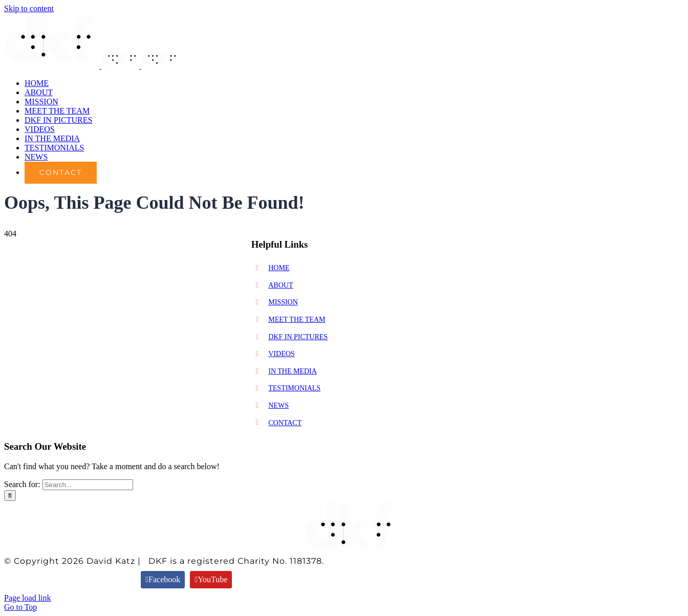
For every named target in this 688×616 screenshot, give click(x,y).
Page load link (28, 598)
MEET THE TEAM (297, 320)
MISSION (283, 302)
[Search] (10, 496)
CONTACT (285, 423)
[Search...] (88, 485)
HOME (279, 268)
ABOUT (281, 285)
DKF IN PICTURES (298, 337)
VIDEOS (281, 354)
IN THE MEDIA (293, 371)
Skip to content (29, 8)
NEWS (278, 405)
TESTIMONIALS (294, 388)
